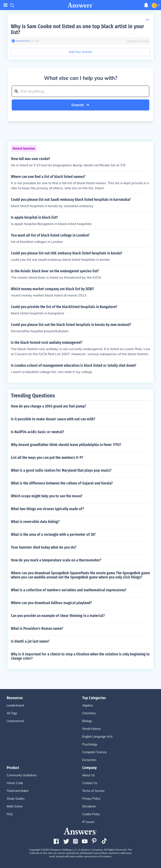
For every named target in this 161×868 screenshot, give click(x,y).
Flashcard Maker (18, 791)
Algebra (87, 705)
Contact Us (90, 783)
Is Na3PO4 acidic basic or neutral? (38, 432)
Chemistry (89, 713)
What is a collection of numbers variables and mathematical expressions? (69, 590)
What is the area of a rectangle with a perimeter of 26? (53, 535)
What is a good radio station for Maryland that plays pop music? (61, 470)
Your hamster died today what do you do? (44, 547)
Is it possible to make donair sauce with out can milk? (53, 419)
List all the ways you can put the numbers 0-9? (47, 458)
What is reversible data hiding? (35, 522)
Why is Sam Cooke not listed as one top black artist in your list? (77, 29)
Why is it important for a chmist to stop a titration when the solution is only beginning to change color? (80, 656)
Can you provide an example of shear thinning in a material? (58, 616)
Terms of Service (93, 791)
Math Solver (15, 806)
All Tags (12, 713)
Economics (89, 760)
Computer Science (95, 752)
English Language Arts (97, 737)
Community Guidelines (22, 775)
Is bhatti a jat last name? (30, 641)
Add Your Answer (81, 52)
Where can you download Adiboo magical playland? (51, 603)
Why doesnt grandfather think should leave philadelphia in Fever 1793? (66, 445)
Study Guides (16, 799)
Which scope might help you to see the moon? (47, 496)
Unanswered (15, 721)
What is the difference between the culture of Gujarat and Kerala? (62, 483)
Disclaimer (89, 806)
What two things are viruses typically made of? (47, 509)
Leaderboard (15, 705)
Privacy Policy (91, 799)
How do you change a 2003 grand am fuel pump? (49, 406)
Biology (87, 721)
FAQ (10, 814)
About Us (88, 775)
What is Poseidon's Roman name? (37, 629)
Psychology (90, 744)
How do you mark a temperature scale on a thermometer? (56, 560)
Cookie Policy (91, 814)
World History (92, 729)
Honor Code (15, 783)
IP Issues (88, 822)
